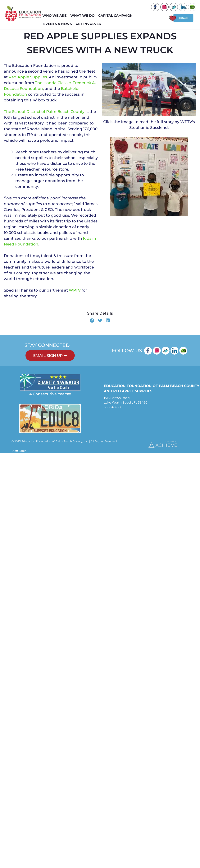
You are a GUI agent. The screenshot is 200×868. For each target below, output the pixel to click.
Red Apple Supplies (28, 80)
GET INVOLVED (89, 24)
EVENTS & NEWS (59, 24)
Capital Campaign (116, 16)
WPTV (75, 293)
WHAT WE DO (83, 16)
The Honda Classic (53, 85)
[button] (92, 323)
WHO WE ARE (55, 16)
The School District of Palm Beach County (44, 114)
